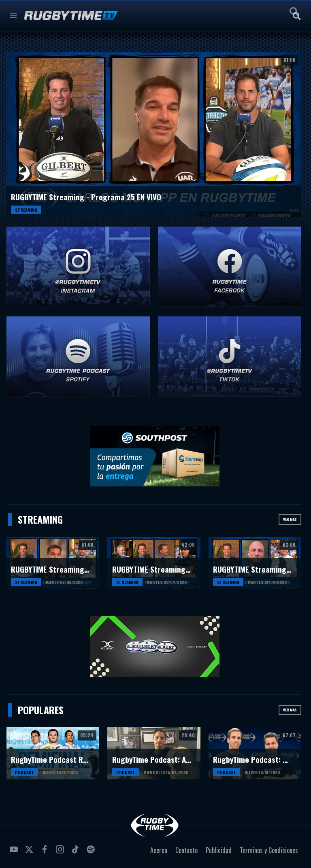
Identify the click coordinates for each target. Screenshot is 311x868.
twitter (30, 853)
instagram (61, 853)
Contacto (186, 850)
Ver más (290, 519)
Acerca (159, 850)
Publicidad (219, 850)
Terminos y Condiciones (269, 850)
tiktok (77, 853)
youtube (15, 853)
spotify (92, 853)
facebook (46, 853)
